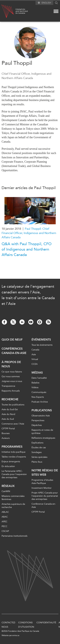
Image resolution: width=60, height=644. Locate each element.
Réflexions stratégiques (43, 438)
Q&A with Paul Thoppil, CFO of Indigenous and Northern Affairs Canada (27, 249)
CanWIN (6, 491)
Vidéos (35, 387)
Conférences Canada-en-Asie (14, 351)
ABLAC (5, 512)
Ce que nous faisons (12, 372)
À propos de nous (11, 364)
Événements (41, 340)
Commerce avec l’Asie (13, 424)
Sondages (37, 452)
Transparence (8, 386)
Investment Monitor (42, 488)
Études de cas (39, 448)
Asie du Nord (8, 414)
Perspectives (38, 420)
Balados (35, 383)
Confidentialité (46, 623)
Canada (35, 350)
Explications (37, 443)
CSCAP (5, 531)
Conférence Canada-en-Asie (44, 505)
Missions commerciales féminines (13, 498)
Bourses (6, 433)
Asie (34, 354)
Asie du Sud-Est (10, 409)
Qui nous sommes (11, 376)
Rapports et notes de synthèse (42, 432)
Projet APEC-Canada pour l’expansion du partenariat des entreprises (45, 496)
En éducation (8, 466)
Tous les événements (42, 345)
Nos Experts (38, 397)
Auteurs (6, 438)
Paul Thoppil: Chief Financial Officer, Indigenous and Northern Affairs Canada (29, 233)
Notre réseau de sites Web (45, 473)
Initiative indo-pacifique (14, 452)
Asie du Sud (8, 419)
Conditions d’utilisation (26, 625)
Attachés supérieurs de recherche (13, 506)
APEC (4, 522)
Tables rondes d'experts (14, 457)
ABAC (5, 517)
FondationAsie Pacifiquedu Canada (22, 11)
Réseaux (8, 486)
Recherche (10, 399)
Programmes (12, 447)
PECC (4, 526)
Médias (37, 373)
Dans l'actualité (39, 378)
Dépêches (37, 425)
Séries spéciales (39, 457)
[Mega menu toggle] (56, 11)
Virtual (35, 359)
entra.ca (16, 635)
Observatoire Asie (41, 416)
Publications (42, 410)
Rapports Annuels (11, 391)
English (46, 3)
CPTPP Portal (8, 429)
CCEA (35, 364)
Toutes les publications (13, 405)
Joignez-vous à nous (12, 381)
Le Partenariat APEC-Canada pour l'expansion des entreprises (14, 474)
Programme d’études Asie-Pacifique (42, 482)
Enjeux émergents (11, 462)
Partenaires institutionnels (14, 536)
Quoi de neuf (12, 340)
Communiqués (39, 392)
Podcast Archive (40, 402)
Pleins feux (37, 462)
